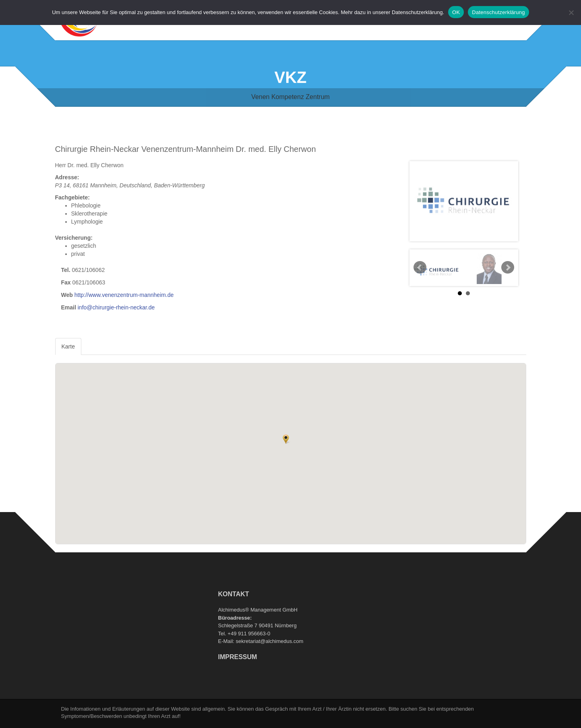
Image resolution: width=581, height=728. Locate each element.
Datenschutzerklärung (498, 12)
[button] (286, 439)
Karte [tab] (68, 346)
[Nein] (571, 12)
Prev (420, 268)
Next (508, 268)
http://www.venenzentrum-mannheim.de (124, 295)
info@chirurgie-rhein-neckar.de (116, 307)
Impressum (238, 657)
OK (456, 12)
